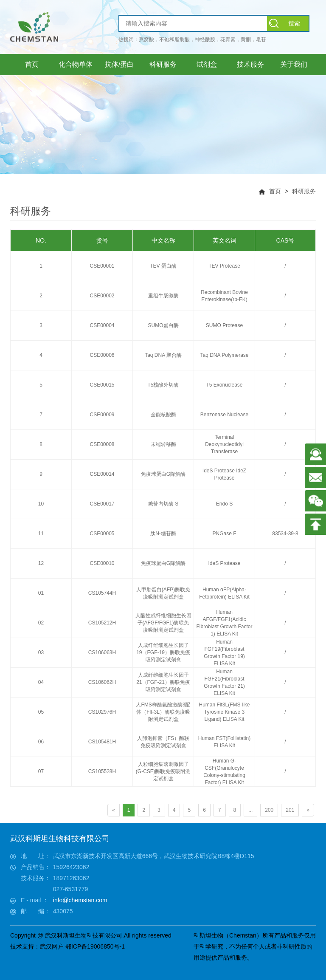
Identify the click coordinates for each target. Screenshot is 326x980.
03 (41, 652)
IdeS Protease (224, 563)
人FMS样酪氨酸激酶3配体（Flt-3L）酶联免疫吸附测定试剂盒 (163, 712)
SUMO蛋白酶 (163, 325)
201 (290, 810)
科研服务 (304, 191)
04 (41, 682)
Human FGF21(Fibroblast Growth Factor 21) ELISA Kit (224, 682)
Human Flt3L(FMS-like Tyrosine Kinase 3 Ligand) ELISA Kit (224, 712)
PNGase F (224, 534)
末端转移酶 (163, 444)
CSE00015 (102, 385)
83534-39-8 (285, 534)
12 (41, 563)
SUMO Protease (224, 325)
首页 (275, 191)
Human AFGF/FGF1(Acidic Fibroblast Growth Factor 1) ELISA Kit (224, 623)
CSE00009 (102, 415)
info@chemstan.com (80, 900)
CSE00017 (102, 504)
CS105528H (102, 771)
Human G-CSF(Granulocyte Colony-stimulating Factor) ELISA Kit (224, 772)
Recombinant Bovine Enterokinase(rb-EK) (224, 296)
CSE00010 (102, 563)
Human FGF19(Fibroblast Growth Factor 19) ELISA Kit (224, 653)
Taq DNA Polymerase (224, 355)
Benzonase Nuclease (224, 415)
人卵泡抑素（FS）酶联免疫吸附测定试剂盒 (163, 742)
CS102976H (102, 712)
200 (269, 810)
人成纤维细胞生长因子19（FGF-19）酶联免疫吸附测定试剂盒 (163, 652)
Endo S (224, 504)
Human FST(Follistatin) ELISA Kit (224, 742)
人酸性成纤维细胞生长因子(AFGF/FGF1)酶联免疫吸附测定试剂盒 (163, 623)
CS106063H (102, 652)
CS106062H (102, 682)
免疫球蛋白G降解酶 (163, 474)
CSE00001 (102, 266)
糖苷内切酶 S (163, 504)
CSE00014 (102, 474)
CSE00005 (102, 534)
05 (41, 712)
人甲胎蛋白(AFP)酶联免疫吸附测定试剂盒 (163, 593)
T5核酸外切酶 (163, 385)
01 (41, 593)
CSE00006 (102, 355)
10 (41, 504)
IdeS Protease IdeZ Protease (224, 474)
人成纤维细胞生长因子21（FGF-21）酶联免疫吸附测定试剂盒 (163, 682)
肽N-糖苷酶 (163, 534)
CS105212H (102, 623)
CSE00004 (102, 325)
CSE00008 (102, 444)
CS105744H (102, 593)
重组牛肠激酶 (163, 296)
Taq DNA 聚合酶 (163, 355)
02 (41, 623)
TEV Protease (224, 266)
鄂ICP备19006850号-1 (95, 946)
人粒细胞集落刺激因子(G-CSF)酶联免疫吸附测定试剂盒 (163, 771)
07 (41, 771)
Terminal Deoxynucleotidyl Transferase (224, 444)
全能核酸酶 (163, 415)
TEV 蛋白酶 (163, 266)
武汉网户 (52, 946)
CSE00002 (102, 296)
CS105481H (102, 742)
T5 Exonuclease (224, 385)
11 (41, 534)
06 (41, 742)
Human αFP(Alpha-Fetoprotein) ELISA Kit (224, 593)
